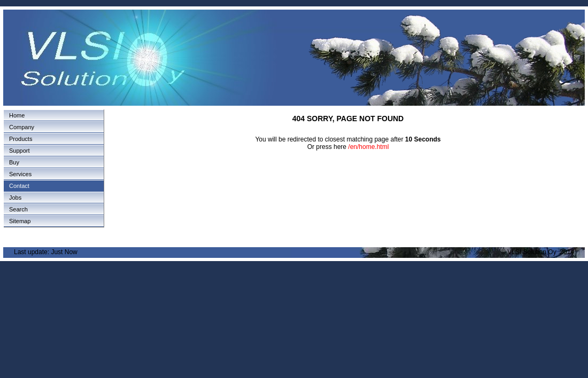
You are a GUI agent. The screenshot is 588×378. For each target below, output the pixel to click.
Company (22, 127)
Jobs (15, 198)
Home (17, 115)
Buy (14, 162)
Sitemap (20, 221)
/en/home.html (368, 147)
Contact (19, 186)
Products (21, 139)
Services (20, 174)
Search (18, 209)
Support (20, 151)
